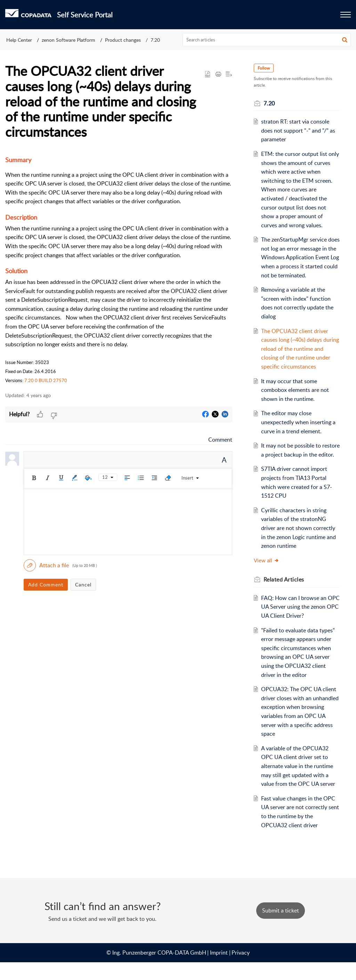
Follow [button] (264, 68)
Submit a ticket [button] (281, 928)
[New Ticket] (281, 928)
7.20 (155, 40)
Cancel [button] (83, 584)
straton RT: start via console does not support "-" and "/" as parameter (298, 130)
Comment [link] (220, 440)
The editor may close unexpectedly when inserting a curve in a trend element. (299, 431)
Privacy (241, 970)
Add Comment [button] (46, 584)
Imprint (219, 970)
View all (267, 578)
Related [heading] (285, 597)
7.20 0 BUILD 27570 (46, 380)
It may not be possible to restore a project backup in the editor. (299, 463)
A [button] (224, 460)
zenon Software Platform (68, 40)
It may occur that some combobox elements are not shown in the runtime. (295, 399)
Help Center (19, 40)
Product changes (123, 40)
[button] (345, 40)
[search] (267, 40)
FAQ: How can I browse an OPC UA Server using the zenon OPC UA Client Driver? (297, 625)
